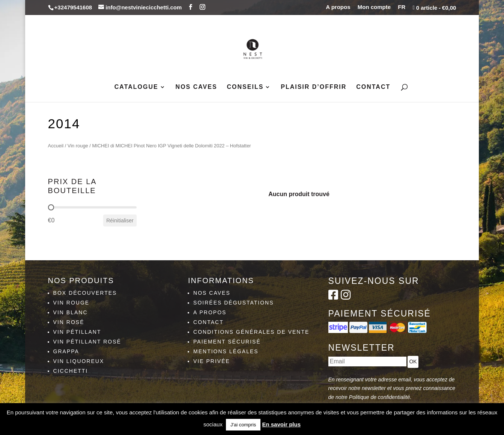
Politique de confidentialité (380, 397)
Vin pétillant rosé (87, 342)
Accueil (56, 146)
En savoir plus (281, 424)
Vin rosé (69, 322)
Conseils (245, 87)
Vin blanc (71, 312)
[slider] (51, 207)
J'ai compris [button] (243, 425)
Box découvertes (85, 293)
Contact (373, 87)
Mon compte (374, 7)
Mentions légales (226, 351)
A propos (338, 7)
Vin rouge (78, 146)
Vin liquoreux (79, 361)
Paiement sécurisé (227, 342)
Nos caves (196, 87)
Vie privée (212, 361)
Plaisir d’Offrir (314, 87)
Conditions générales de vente (251, 332)
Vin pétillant (77, 332)
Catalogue (136, 87)
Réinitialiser (120, 220)
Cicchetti (71, 371)
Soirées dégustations (234, 303)
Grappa (66, 351)
